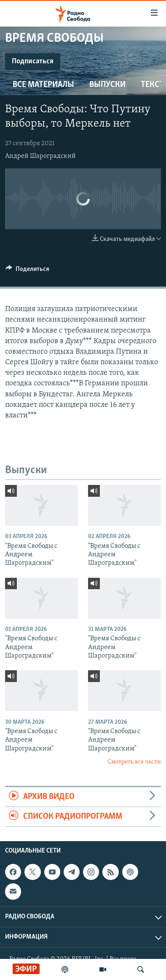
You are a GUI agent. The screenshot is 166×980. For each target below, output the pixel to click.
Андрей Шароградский (40, 156)
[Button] (27, 271)
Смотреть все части (134, 762)
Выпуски (107, 85)
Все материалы (43, 85)
